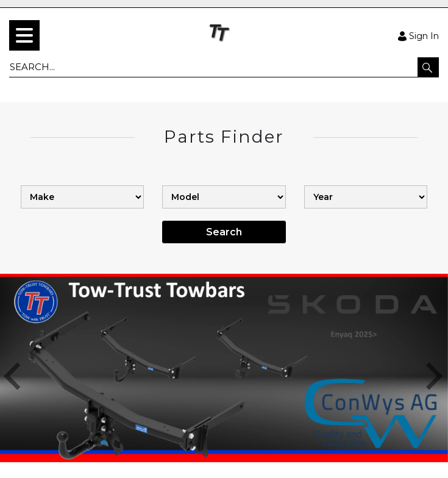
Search (224, 232)
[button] (428, 67)
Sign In (418, 35)
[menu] (24, 35)
